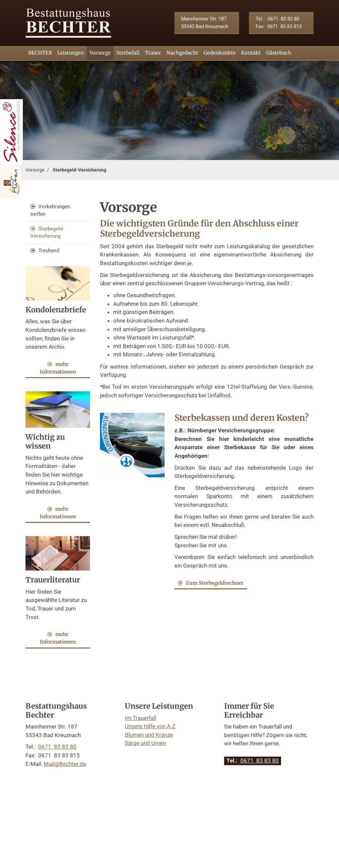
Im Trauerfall (141, 718)
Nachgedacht (182, 53)
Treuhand (49, 251)
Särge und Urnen (145, 743)
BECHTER (40, 53)
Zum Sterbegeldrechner (215, 583)
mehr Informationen (58, 368)
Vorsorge (100, 53)
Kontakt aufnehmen (61, 781)
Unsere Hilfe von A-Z (150, 726)
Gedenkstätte (220, 53)
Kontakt (251, 53)
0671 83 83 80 (283, 19)
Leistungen (71, 53)
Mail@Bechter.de (65, 764)
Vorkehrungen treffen (50, 210)
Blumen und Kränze (149, 735)
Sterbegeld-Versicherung (79, 170)
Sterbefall (128, 53)
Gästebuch (279, 53)
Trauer (153, 53)
